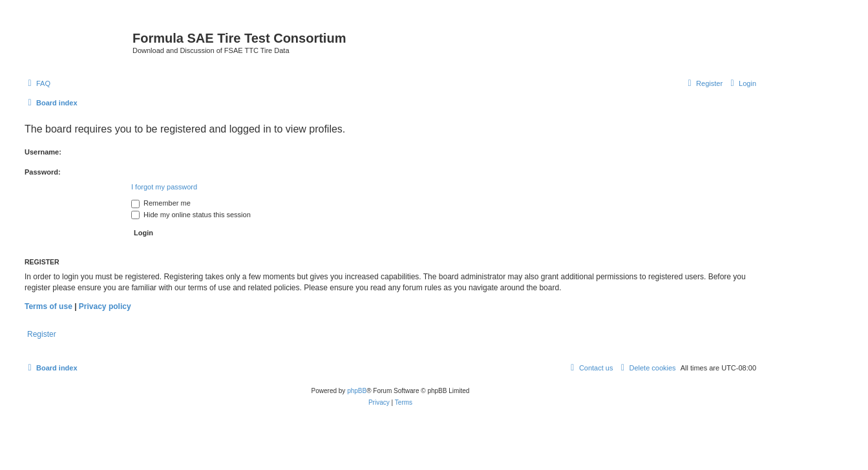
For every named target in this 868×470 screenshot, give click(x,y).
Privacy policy (105, 306)
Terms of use (48, 306)
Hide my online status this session (191, 215)
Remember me (161, 203)
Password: (43, 172)
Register (42, 334)
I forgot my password (164, 187)
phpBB (357, 391)
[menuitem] (37, 83)
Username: (43, 152)
